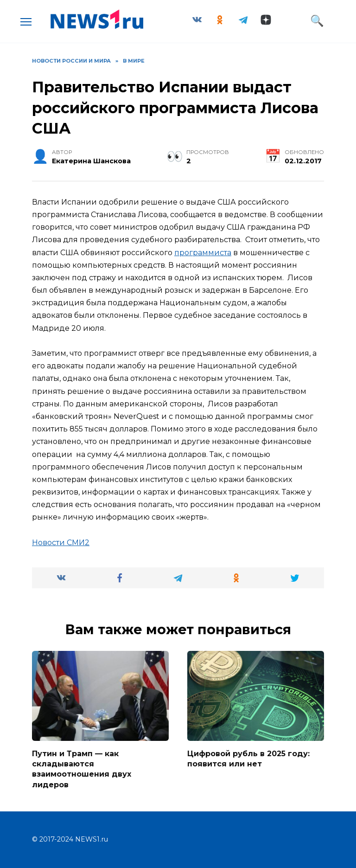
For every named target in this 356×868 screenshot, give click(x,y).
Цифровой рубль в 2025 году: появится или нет (248, 758)
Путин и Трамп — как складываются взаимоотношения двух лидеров (82, 769)
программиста (203, 253)
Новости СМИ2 (61, 543)
